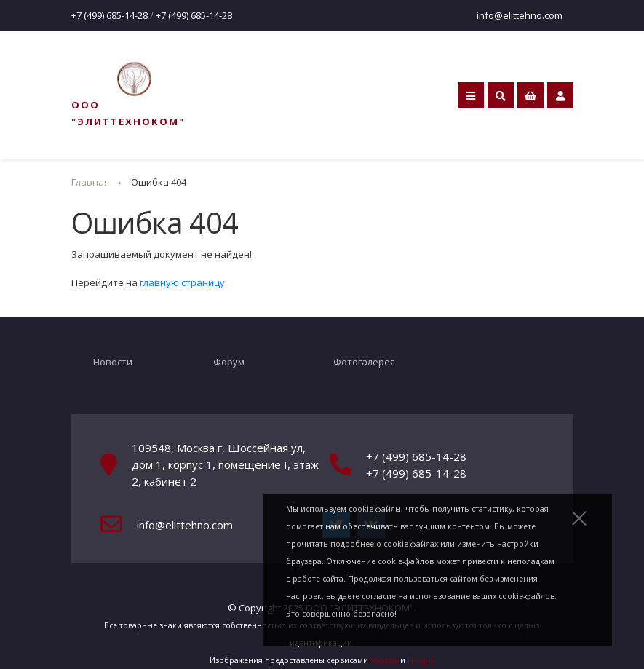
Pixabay (384, 660)
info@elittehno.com (520, 15)
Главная (90, 182)
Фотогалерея (364, 362)
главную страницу (182, 282)
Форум (229, 362)
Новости (113, 362)
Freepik (421, 660)
